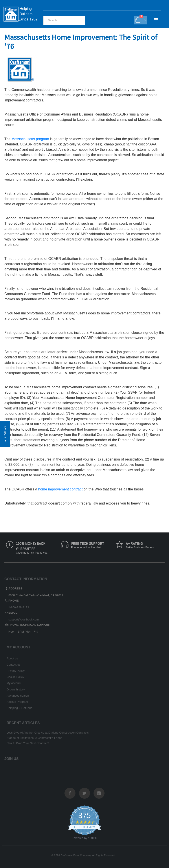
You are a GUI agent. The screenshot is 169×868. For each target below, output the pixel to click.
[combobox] (64, 20)
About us (12, 658)
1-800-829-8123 (19, 607)
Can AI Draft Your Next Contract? (28, 743)
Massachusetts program (31, 139)
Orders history (16, 689)
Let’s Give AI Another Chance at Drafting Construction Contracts (48, 733)
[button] (5, 434)
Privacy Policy (16, 671)
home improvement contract (61, 489)
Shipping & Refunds (19, 708)
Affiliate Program (17, 702)
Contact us (14, 665)
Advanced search (18, 696)
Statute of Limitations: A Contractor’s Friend (34, 738)
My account (14, 683)
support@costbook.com (24, 619)
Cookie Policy (15, 677)
